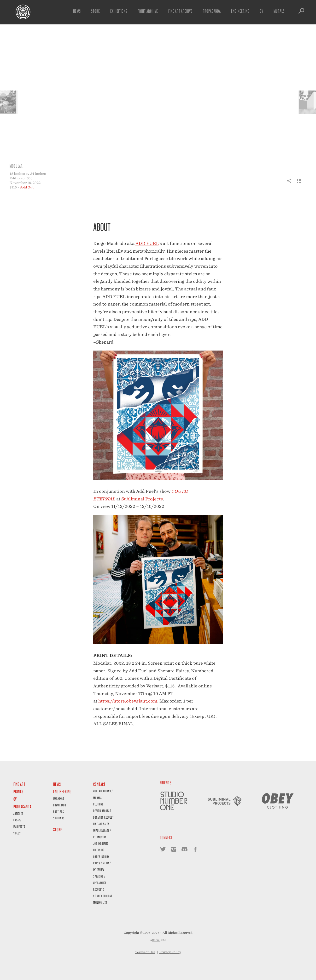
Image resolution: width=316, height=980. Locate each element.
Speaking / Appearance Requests (100, 883)
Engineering (240, 11)
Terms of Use (145, 952)
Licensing (99, 850)
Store (96, 11)
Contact (99, 784)
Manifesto (19, 826)
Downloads (60, 805)
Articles (18, 813)
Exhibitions (119, 11)
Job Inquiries (101, 843)
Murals (279, 11)
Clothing (98, 804)
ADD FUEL (147, 243)
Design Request (102, 811)
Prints (18, 791)
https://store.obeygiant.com (128, 701)
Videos (17, 833)
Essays (17, 820)
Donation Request (103, 817)
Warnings (59, 798)
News (77, 11)
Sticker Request (103, 896)
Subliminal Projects (142, 499)
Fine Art (19, 784)
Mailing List (100, 902)
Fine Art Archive (180, 11)
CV (262, 11)
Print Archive (148, 11)
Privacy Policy (170, 952)
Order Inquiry (101, 857)
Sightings (59, 818)
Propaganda (212, 11)
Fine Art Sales (101, 824)
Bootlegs (59, 812)
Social (156, 940)
